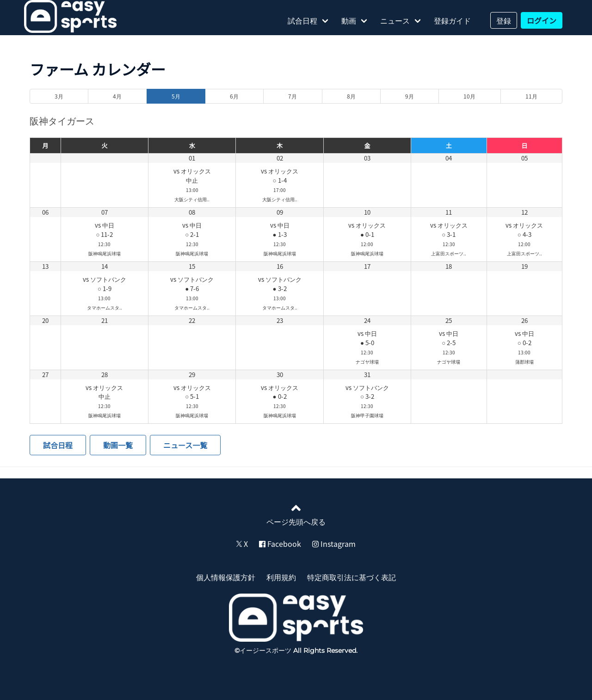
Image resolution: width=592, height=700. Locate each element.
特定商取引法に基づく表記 (351, 577)
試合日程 (302, 20)
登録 (504, 20)
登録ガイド (452, 20)
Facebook (280, 544)
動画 (349, 20)
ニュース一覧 (185, 445)
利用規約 (281, 577)
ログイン (542, 20)
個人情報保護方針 (226, 577)
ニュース (395, 20)
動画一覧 (118, 445)
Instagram (334, 544)
